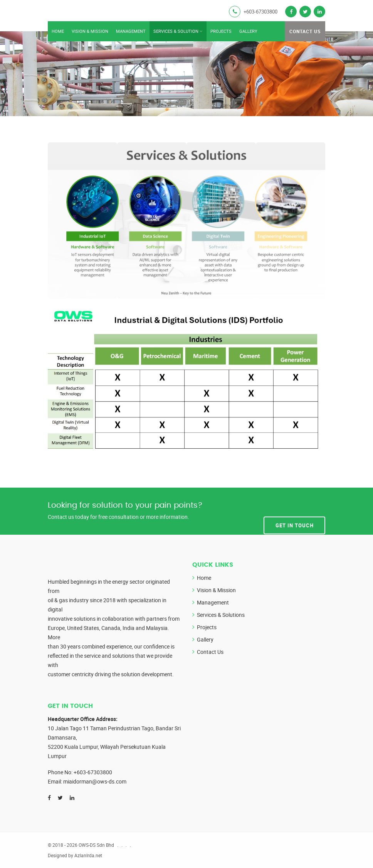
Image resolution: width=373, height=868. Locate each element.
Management (131, 31)
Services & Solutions (221, 615)
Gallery (248, 31)
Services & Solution (176, 31)
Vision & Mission (90, 31)
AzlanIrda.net (88, 855)
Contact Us (305, 31)
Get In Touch (295, 511)
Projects (221, 31)
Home (58, 31)
